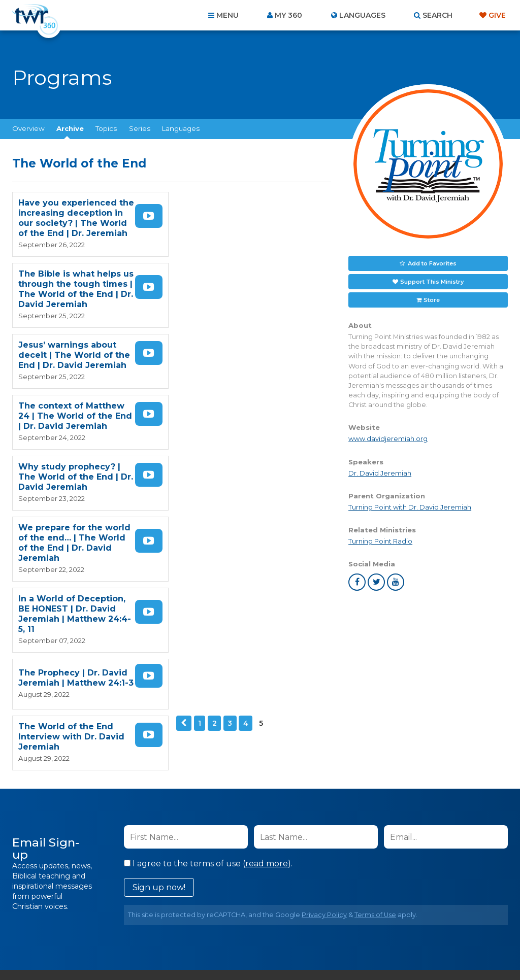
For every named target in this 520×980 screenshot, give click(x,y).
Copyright (375, 925)
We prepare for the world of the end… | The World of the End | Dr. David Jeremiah (240, 350)
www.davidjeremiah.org (388, 439)
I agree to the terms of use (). (208, 700)
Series (140, 128)
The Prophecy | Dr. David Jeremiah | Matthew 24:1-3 (238, 421)
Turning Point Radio (380, 541)
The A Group (334, 949)
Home (75, 925)
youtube (396, 582)
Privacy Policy (324, 751)
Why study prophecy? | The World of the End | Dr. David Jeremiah (76, 350)
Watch (150, 216)
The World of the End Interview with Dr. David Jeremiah (71, 487)
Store (432, 299)
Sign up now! (159, 723)
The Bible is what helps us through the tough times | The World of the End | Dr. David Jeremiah (238, 218)
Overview (28, 128)
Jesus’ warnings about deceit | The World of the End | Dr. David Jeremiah (74, 284)
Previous (183, 474)
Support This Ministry (432, 281)
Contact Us (174, 925)
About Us (119, 925)
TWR (266, 949)
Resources (433, 925)
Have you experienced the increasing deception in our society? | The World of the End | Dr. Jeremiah (76, 218)
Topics (106, 128)
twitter (376, 582)
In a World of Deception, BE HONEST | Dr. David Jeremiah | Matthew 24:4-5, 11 (78, 421)
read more (267, 700)
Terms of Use (375, 751)
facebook (357, 582)
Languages (181, 128)
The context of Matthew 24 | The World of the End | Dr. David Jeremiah (240, 284)
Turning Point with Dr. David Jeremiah (410, 507)
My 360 (288, 15)
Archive (70, 128)
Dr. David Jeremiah (380, 473)
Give (497, 15)
